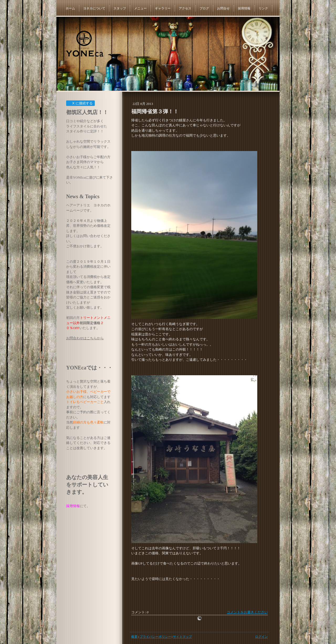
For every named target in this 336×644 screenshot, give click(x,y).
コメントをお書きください (247, 612)
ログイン (261, 637)
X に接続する (80, 103)
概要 (134, 637)
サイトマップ (182, 637)
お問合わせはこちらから (85, 338)
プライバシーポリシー (155, 637)
